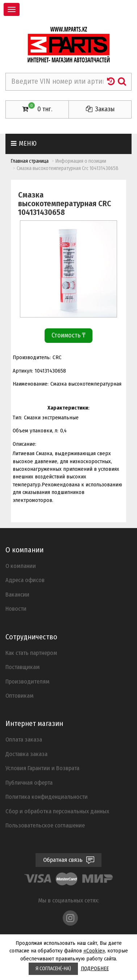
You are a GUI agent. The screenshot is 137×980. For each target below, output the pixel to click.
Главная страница (30, 161)
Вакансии (17, 594)
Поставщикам (23, 667)
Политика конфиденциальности (47, 797)
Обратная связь (69, 860)
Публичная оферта (29, 782)
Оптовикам (20, 695)
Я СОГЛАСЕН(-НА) (53, 969)
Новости (16, 609)
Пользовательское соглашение (45, 825)
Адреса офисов (25, 580)
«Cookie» (94, 951)
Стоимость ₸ (68, 335)
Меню (24, 144)
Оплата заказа (24, 739)
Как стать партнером (31, 653)
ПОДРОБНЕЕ (95, 968)
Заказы (100, 109)
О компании (21, 566)
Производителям (28, 681)
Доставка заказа (26, 754)
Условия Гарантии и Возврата (42, 768)
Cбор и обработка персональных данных (57, 811)
